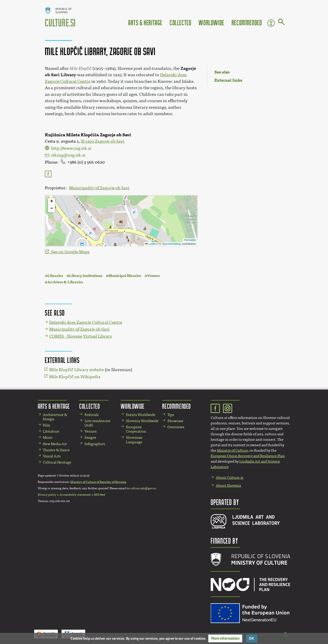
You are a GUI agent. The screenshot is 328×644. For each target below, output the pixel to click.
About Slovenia (228, 486)
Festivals (92, 415)
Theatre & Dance (56, 450)
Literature (51, 431)
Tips (171, 415)
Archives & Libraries (65, 282)
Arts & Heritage (145, 22)
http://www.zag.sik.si (71, 148)
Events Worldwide (141, 415)
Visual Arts (52, 456)
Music (48, 437)
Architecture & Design (55, 417)
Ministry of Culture (232, 450)
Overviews (176, 427)
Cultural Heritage (57, 462)
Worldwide (211, 22)
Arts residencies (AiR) (97, 423)
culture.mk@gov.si (143, 488)
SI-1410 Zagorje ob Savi (102, 141)
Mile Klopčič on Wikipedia (75, 377)
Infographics (95, 444)
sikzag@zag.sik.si (68, 155)
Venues (153, 276)
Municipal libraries (125, 276)
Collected (181, 22)
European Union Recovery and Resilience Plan (248, 456)
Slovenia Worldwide (142, 421)
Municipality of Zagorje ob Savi (99, 188)
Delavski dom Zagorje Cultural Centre (86, 322)
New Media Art (55, 444)
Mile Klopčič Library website (77, 370)
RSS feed (100, 495)
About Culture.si (229, 478)
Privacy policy (47, 495)
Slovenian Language (134, 440)
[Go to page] (281, 23)
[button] (225, 638)
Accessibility (271, 23)
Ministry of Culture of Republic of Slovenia (98, 482)
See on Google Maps (70, 252)
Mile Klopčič (81, 68)
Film (46, 425)
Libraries (55, 276)
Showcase (175, 421)
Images (90, 437)
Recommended (247, 22)
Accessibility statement (75, 495)
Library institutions (86, 276)
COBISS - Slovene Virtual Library (81, 336)
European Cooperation (136, 429)
